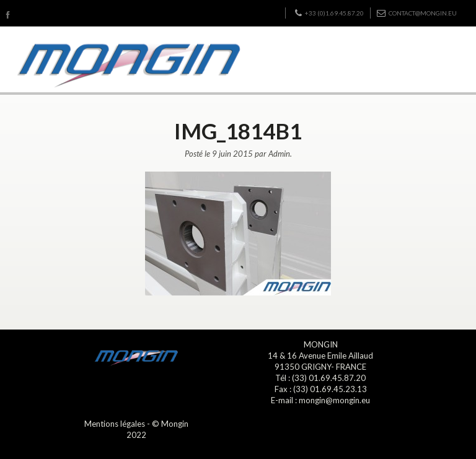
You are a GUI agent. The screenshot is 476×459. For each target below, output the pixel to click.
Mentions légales (115, 424)
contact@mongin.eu (417, 13)
